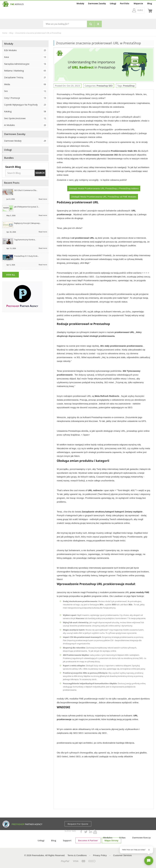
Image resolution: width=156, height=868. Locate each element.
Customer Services (122, 855)
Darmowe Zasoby (97, 3)
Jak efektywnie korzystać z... (27, 207)
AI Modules (25, 125)
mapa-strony (111, 840)
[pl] (143, 10)
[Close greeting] (149, 850)
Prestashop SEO (105, 86)
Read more (43, 199)
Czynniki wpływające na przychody (25, 105)
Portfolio (125, 3)
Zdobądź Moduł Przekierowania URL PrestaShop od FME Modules (104, 197)
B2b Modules (25, 50)
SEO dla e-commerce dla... (26, 190)
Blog (150, 3)
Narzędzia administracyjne (25, 64)
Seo (25, 91)
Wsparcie (138, 3)
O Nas (122, 837)
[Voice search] (98, 24)
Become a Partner (88, 840)
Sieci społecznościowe (25, 118)
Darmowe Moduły (25, 141)
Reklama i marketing (25, 71)
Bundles (9, 158)
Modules (108, 837)
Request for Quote (78, 824)
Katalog (25, 111)
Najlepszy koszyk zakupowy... (28, 223)
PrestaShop (129, 86)
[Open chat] (149, 861)
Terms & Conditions (77, 855)
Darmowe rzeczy (142, 837)
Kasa (25, 57)
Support (67, 840)
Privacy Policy (100, 855)
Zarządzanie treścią (25, 77)
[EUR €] (132, 10)
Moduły (80, 3)
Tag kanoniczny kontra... (25, 240)
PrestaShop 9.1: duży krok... (26, 256)
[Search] (65, 24)
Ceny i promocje (25, 98)
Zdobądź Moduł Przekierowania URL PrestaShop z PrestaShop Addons (104, 188)
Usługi (113, 3)
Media (25, 84)
